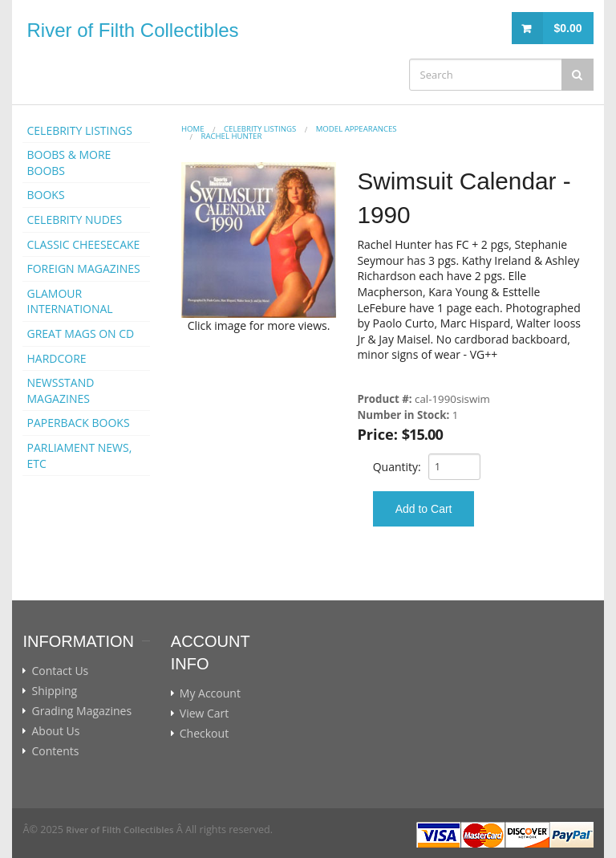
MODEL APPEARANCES (357, 129)
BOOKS (45, 195)
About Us (55, 731)
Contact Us (60, 671)
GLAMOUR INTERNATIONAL (69, 301)
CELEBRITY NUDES (74, 220)
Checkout (204, 734)
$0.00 (567, 28)
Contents (55, 751)
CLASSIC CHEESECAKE (83, 244)
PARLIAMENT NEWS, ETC (79, 455)
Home (193, 129)
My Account (210, 693)
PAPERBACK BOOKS (78, 423)
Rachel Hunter (231, 136)
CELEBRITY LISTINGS (79, 130)
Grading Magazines (81, 711)
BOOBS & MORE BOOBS (69, 163)
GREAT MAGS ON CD (80, 333)
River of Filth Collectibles (132, 30)
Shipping (54, 691)
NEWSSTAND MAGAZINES (60, 390)
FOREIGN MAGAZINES (83, 268)
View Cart (205, 714)
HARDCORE (56, 358)
